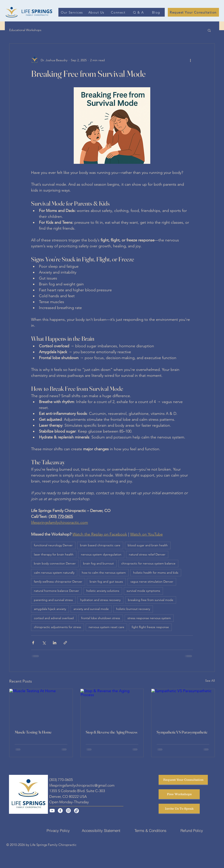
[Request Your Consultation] (193, 12)
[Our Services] (72, 12)
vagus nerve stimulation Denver (152, 582)
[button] (209, 30)
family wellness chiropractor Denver (58, 582)
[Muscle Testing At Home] (41, 707)
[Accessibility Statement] (101, 830)
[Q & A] (139, 12)
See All (210, 681)
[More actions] (190, 60)
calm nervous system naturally (54, 573)
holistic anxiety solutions (103, 591)
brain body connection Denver (55, 563)
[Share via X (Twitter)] (44, 643)
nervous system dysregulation (101, 554)
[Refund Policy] (192, 830)
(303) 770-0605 (61, 780)
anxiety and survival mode (91, 609)
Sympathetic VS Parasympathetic (182, 732)
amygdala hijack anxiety (50, 609)
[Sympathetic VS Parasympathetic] (183, 707)
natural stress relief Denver (147, 554)
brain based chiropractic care (100, 545)
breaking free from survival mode (151, 600)
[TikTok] (76, 811)
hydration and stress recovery (100, 600)
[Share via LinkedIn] (55, 643)
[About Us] (97, 12)
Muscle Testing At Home (33, 732)
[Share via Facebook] (33, 643)
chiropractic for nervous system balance (148, 563)
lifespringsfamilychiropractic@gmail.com (82, 785)
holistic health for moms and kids (156, 573)
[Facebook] (60, 811)
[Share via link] (65, 643)
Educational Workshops (25, 30)
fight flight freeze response (150, 627)
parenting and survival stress (53, 600)
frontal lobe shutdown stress (101, 618)
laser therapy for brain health (54, 554)
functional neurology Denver (53, 545)
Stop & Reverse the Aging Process (112, 732)
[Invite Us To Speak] (179, 809)
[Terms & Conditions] (150, 830)
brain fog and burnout (98, 563)
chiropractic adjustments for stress (58, 627)
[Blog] (156, 12)
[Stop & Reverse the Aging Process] (112, 707)
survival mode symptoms (143, 591)
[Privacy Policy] (58, 830)
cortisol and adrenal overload (54, 618)
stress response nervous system (149, 618)
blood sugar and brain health (148, 545)
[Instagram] (68, 811)
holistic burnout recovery (133, 609)
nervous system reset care (106, 627)
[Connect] (119, 12)
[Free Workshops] (179, 794)
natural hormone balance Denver (56, 591)
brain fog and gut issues (106, 582)
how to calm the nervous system (104, 573)
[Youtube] (52, 811)
